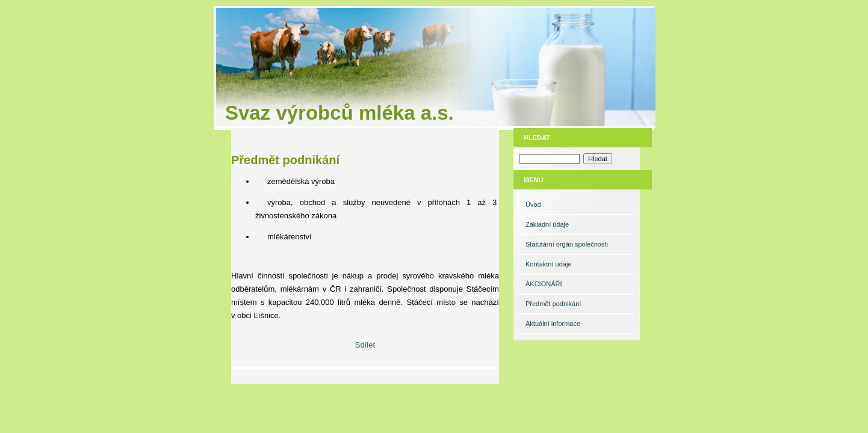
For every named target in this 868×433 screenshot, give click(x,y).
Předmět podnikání (553, 304)
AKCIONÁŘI (544, 284)
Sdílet (365, 345)
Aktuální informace (553, 324)
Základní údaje (547, 224)
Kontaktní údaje (548, 264)
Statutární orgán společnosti (567, 244)
